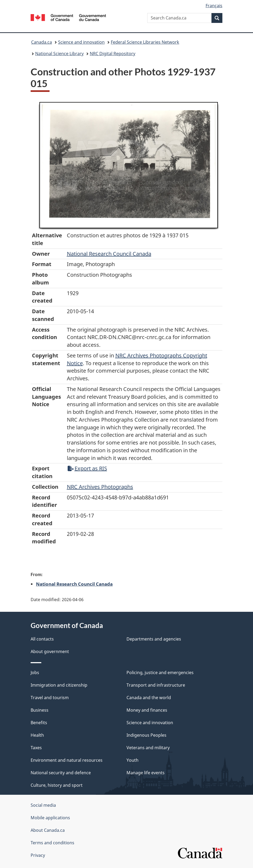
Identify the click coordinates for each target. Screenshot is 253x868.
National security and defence (61, 773)
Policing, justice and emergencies (160, 673)
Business (40, 710)
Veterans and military (148, 748)
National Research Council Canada (109, 254)
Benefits (39, 723)
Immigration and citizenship (59, 685)
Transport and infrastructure (156, 685)
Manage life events (146, 773)
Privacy (38, 855)
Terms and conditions (52, 843)
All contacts (42, 639)
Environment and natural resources (67, 760)
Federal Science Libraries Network (145, 42)
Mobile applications (50, 818)
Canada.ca (42, 42)
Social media (43, 805)
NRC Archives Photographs (100, 487)
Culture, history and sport (57, 785)
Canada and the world (149, 698)
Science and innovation (81, 42)
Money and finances (147, 710)
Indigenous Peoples (146, 735)
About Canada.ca (48, 830)
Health (37, 735)
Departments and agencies (154, 639)
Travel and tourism (50, 698)
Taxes (36, 748)
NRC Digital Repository (113, 54)
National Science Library (59, 54)
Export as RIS (87, 468)
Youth (132, 760)
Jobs (35, 673)
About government (50, 651)
